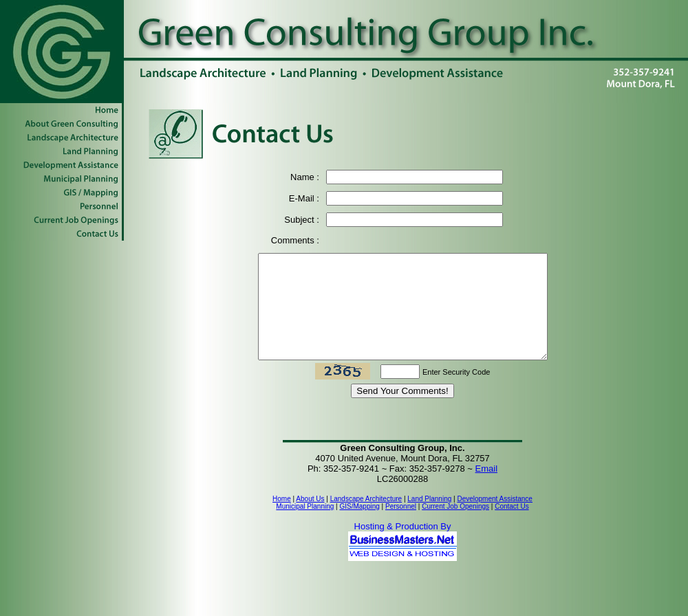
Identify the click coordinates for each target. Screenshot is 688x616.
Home (282, 519)
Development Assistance (495, 519)
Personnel (401, 527)
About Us (310, 519)
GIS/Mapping (359, 527)
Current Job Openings (455, 527)
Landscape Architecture (366, 519)
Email (487, 489)
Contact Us (512, 527)
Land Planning (429, 519)
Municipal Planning (305, 527)
